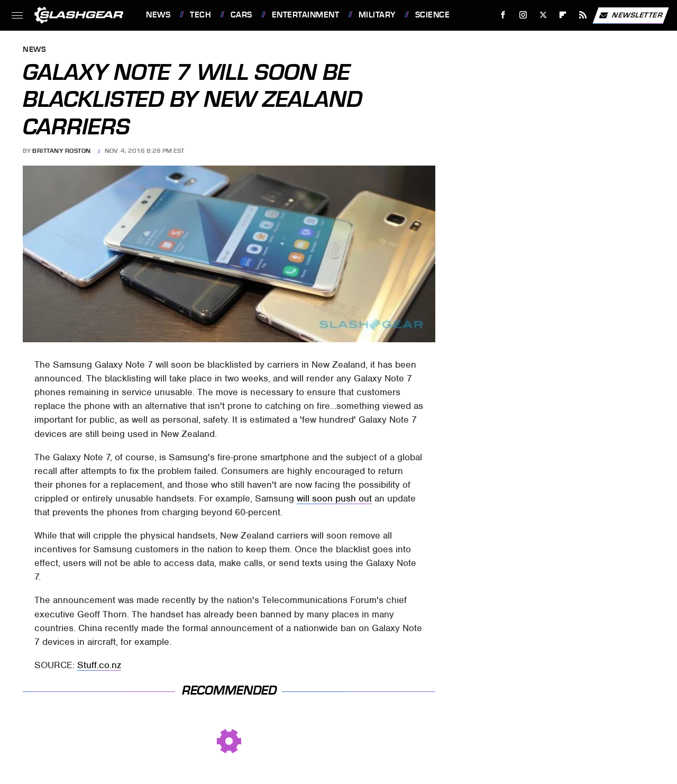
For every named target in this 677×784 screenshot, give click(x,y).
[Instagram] (523, 15)
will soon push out (334, 498)
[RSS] (583, 15)
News (158, 15)
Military (377, 15)
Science (433, 15)
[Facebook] (503, 15)
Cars (241, 15)
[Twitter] (543, 15)
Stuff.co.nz (99, 665)
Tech (200, 15)
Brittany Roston (62, 151)
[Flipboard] (563, 15)
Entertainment (306, 15)
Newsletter (630, 15)
